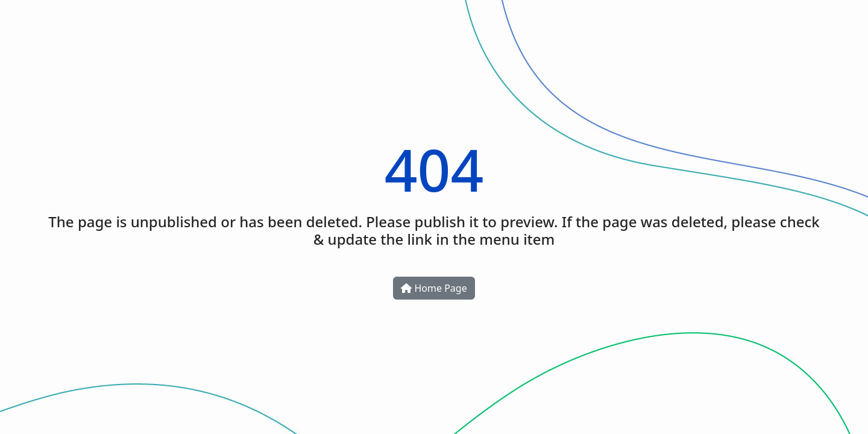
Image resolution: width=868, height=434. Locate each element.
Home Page (434, 288)
